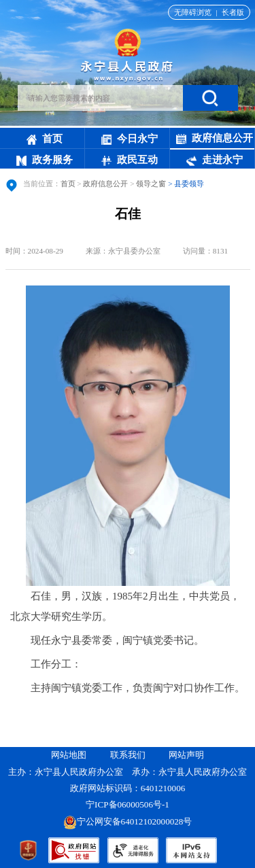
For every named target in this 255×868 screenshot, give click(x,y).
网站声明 (186, 755)
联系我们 (128, 755)
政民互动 (130, 160)
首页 (45, 139)
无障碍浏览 (193, 12)
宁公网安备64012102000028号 (128, 821)
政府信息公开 (215, 138)
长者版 (233, 12)
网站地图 (69, 755)
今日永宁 (130, 139)
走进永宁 (215, 160)
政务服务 (45, 160)
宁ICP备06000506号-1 (129, 804)
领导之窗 (151, 184)
